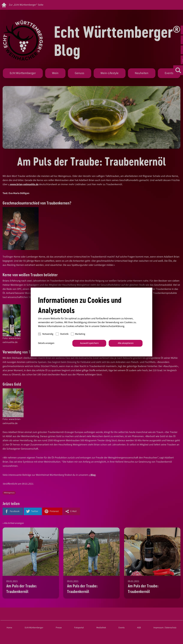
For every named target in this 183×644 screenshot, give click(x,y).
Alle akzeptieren (126, 343)
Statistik (62, 334)
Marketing (78, 334)
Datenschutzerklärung (112, 326)
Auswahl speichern (89, 343)
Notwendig (46, 334)
